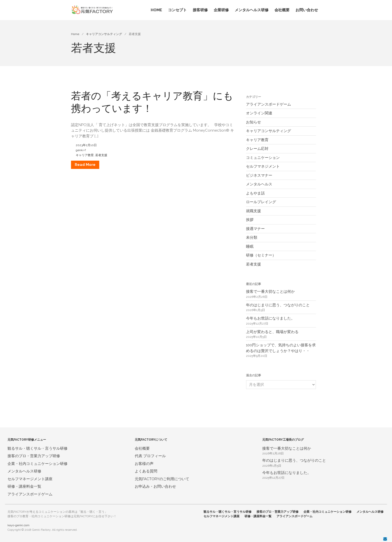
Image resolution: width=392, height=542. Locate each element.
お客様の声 (144, 464)
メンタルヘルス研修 (252, 10)
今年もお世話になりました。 (270, 318)
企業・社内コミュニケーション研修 (37, 464)
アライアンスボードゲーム (268, 104)
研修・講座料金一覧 (24, 486)
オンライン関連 (259, 113)
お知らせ (253, 122)
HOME (156, 10)
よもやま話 (255, 193)
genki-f (81, 150)
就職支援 (253, 211)
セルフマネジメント (263, 166)
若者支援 (101, 155)
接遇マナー (255, 229)
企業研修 (221, 10)
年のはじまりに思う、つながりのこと (278, 305)
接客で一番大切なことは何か (270, 292)
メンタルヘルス (259, 184)
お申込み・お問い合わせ (155, 486)
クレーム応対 (257, 149)
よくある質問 (146, 471)
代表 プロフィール (150, 456)
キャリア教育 (85, 155)
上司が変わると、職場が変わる (272, 332)
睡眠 (250, 246)
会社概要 (282, 10)
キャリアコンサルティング (104, 34)
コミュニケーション (263, 158)
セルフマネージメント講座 (30, 479)
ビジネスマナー (259, 175)
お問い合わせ (307, 10)
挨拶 (250, 220)
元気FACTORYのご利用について (162, 479)
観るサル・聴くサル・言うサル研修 (37, 448)
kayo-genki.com (18, 525)
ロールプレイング (261, 202)
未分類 (252, 237)
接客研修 (200, 10)
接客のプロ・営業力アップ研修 (34, 456)
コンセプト (177, 10)
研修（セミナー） (261, 255)
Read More (85, 165)
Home (75, 34)
